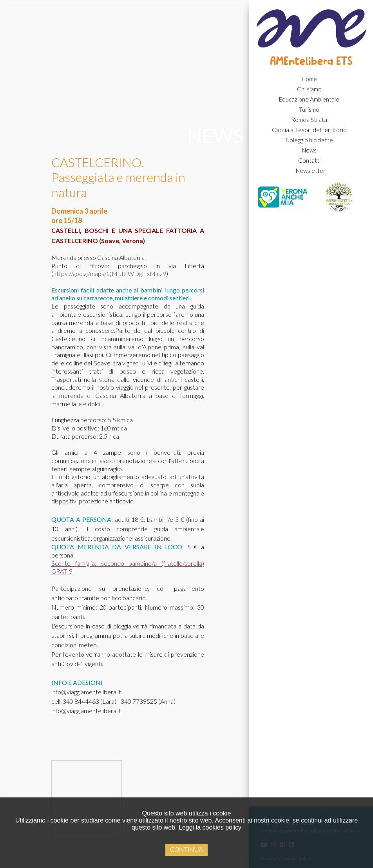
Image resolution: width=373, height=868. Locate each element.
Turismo (309, 109)
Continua (186, 850)
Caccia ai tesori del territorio (309, 130)
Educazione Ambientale (309, 99)
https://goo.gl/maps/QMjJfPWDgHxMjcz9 (110, 273)
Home (309, 79)
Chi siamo (309, 89)
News (309, 150)
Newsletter (311, 171)
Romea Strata (309, 120)
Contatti (309, 160)
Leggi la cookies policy (210, 827)
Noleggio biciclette (309, 140)
